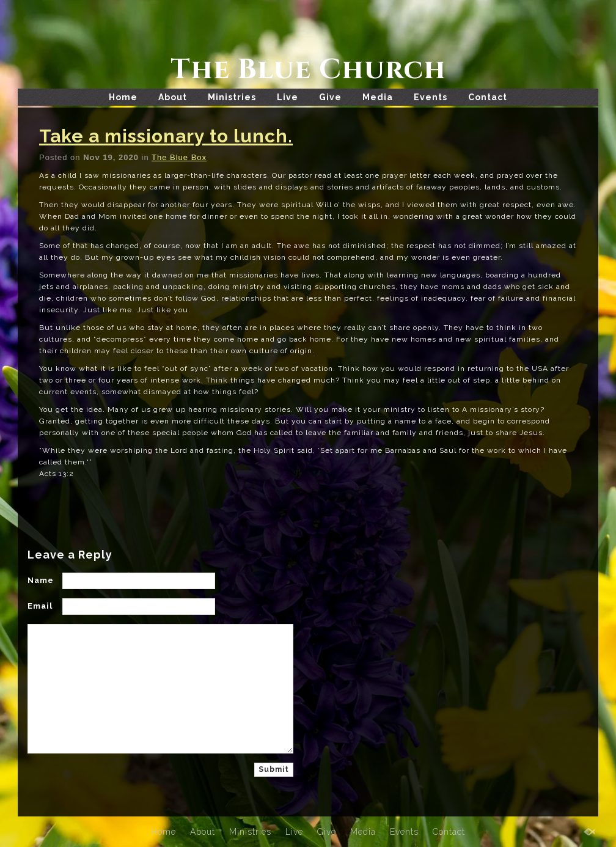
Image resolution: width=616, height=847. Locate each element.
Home (123, 97)
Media (378, 97)
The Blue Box (179, 157)
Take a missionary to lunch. (166, 136)
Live (288, 97)
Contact (488, 97)
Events (431, 97)
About (173, 97)
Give (330, 97)
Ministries (232, 97)
